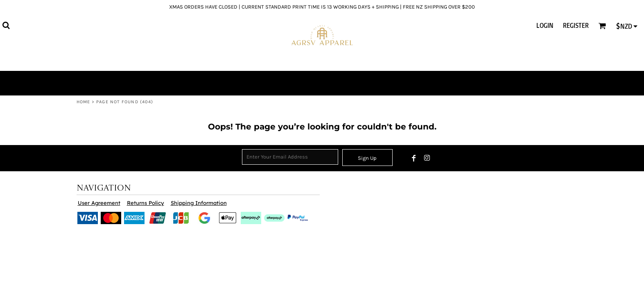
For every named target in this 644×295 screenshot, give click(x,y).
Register (576, 25)
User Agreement (99, 203)
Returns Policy (146, 203)
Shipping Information (199, 203)
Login (545, 25)
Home (83, 102)
